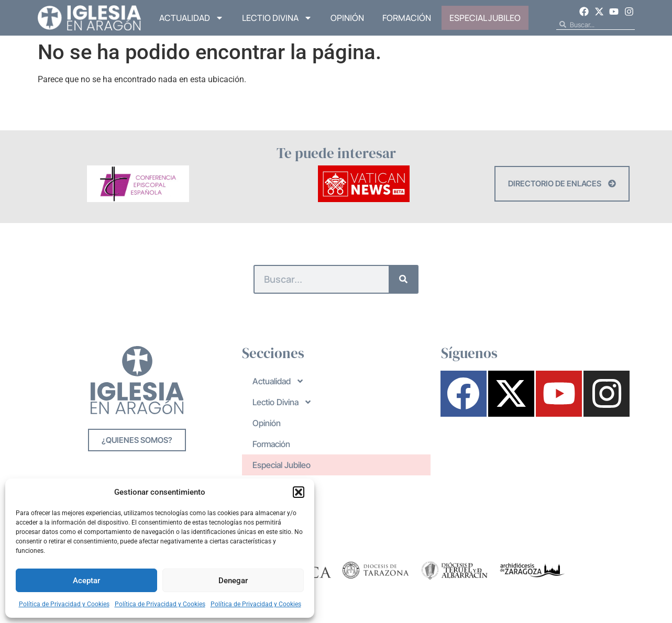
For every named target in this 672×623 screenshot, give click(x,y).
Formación (407, 18)
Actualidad (191, 18)
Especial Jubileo (485, 18)
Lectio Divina (277, 18)
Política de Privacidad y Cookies (64, 604)
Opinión (347, 18)
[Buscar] (403, 279)
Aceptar (86, 581)
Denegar (233, 581)
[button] (299, 492)
